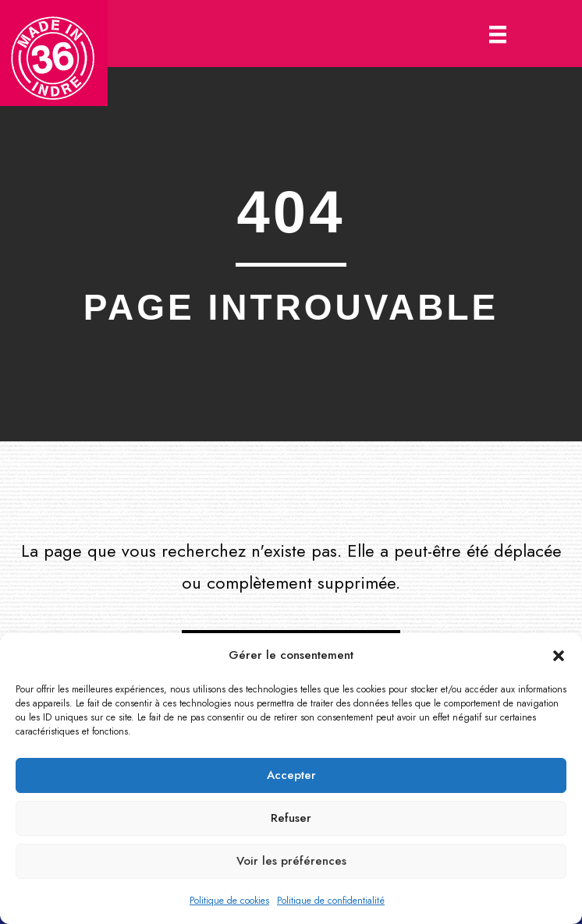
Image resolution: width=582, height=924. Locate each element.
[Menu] (498, 34)
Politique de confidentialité (331, 901)
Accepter (291, 775)
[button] (559, 656)
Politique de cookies (229, 901)
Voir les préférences (291, 861)
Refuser (291, 818)
